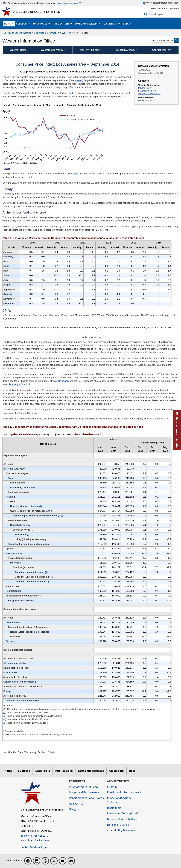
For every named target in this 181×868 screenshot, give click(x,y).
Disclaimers (114, 808)
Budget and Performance (84, 792)
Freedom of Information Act (124, 792)
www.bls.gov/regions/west (149, 94)
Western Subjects (90, 50)
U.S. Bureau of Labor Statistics (36, 12)
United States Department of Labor (161, 3)
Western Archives (126, 50)
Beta (132, 771)
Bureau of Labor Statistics (17, 33)
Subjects (24, 771)
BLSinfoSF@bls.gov (147, 91)
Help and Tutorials (118, 825)
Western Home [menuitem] (18, 50)
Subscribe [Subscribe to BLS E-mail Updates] (174, 8)
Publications (64, 771)
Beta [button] (126, 24)
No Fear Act (76, 803)
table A (78, 80)
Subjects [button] (22, 24)
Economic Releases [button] (87, 24)
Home (8, 771)
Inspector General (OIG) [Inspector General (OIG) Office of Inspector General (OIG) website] (83, 787)
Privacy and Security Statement (119, 800)
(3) (5, 716)
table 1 (76, 174)
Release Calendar (160, 8)
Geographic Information (46, 33)
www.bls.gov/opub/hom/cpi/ (16, 384)
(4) (5, 719)
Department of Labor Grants (86, 798)
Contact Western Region (34, 847)
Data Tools (43, 771)
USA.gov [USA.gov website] (74, 809)
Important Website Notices (124, 819)
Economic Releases (91, 771)
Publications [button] (61, 24)
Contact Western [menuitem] (162, 50)
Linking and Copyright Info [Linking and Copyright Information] (123, 813)
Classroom (116, 771)
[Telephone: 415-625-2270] (42, 836)
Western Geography (52, 50)
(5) (5, 723)
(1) (5, 709)
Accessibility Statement (122, 830)
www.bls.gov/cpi (61, 381)
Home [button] (8, 24)
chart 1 (71, 93)
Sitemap (112, 787)
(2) (5, 712)
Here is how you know (67, 3)
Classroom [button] (111, 24)
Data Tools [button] (40, 24)
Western (66, 33)
